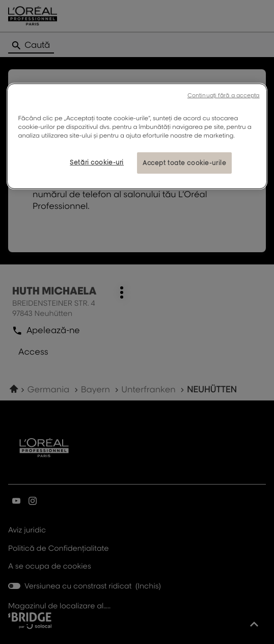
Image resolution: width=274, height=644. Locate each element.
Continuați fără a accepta (224, 95)
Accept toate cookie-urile (184, 163)
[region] (137, 136)
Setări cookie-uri (97, 162)
